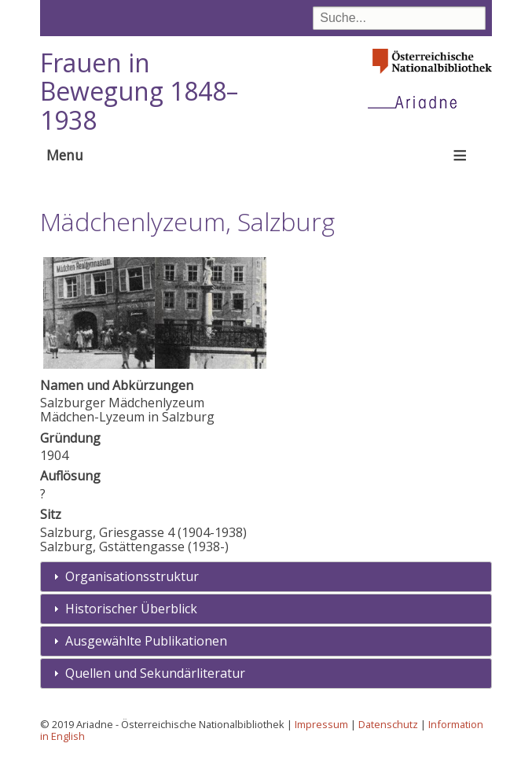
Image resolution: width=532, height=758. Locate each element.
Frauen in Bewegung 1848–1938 (139, 92)
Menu (65, 155)
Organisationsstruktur (132, 576)
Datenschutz (388, 724)
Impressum (321, 724)
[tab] (266, 577)
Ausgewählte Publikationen (146, 641)
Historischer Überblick (131, 609)
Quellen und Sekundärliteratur (155, 673)
